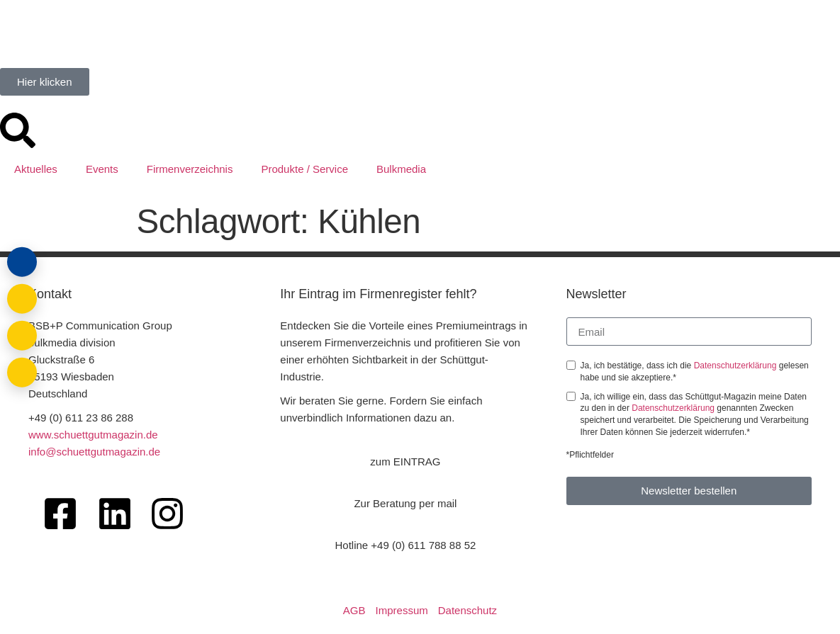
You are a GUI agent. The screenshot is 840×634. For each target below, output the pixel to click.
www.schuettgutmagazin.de (93, 435)
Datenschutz (467, 610)
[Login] (21, 264)
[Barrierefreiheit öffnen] (21, 370)
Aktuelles (36, 169)
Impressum (402, 610)
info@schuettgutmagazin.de (94, 452)
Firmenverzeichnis (190, 169)
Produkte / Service (304, 169)
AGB (354, 610)
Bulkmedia (401, 169)
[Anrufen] (21, 335)
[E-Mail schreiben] (21, 300)
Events (102, 169)
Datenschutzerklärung (737, 366)
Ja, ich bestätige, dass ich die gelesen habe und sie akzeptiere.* (695, 372)
